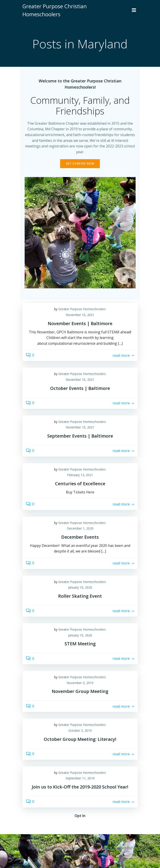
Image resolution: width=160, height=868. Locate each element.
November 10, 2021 (80, 315)
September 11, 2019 (80, 778)
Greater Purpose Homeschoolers (82, 309)
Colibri (102, 854)
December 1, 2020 (80, 528)
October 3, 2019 (80, 730)
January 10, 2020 (80, 587)
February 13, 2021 (80, 475)
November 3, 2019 (80, 683)
